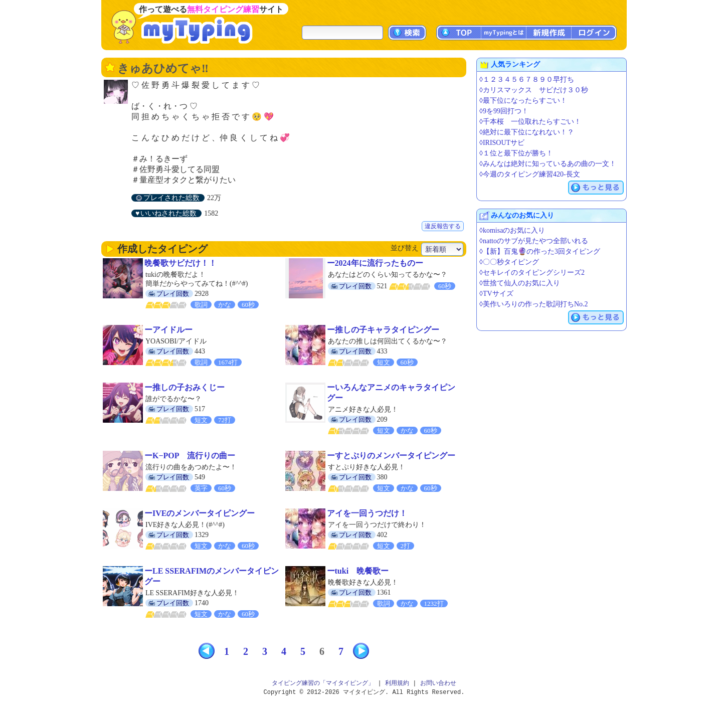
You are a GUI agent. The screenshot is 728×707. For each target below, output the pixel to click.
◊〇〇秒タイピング (509, 262)
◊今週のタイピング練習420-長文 (530, 174)
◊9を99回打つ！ (504, 111)
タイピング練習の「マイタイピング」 (323, 683)
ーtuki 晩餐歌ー (358, 571)
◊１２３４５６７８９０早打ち (527, 79)
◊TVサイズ (496, 294)
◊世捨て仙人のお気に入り (520, 283)
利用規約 (397, 683)
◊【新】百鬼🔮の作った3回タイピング (540, 251)
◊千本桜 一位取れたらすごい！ (530, 122)
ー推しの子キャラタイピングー (383, 330)
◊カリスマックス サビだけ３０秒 (534, 90)
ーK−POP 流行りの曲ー (190, 456)
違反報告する (443, 226)
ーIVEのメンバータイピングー (200, 513)
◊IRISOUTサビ (502, 143)
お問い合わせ (438, 683)
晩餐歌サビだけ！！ (180, 263)
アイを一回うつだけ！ (367, 513)
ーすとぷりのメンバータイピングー (391, 456)
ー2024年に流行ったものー (375, 263)
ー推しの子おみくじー (185, 387)
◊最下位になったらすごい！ (523, 101)
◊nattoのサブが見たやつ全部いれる (534, 241)
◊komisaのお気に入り (512, 230)
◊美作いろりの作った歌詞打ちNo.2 (534, 304)
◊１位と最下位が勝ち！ (516, 153)
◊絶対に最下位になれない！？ (527, 132)
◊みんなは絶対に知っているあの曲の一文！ (548, 164)
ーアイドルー (168, 330)
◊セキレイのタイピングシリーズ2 (532, 273)
